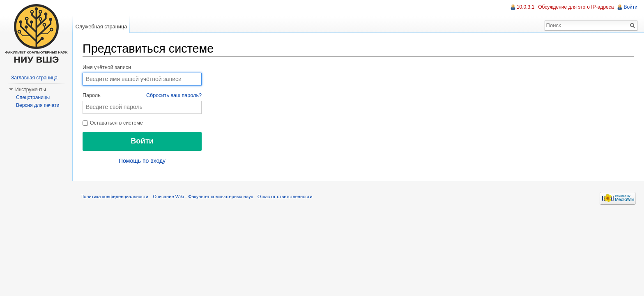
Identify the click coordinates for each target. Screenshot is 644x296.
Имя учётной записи (107, 67)
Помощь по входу (142, 161)
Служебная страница (101, 27)
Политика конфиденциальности (114, 197)
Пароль (142, 96)
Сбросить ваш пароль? (174, 95)
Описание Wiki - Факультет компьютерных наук (203, 197)
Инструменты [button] (31, 90)
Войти (630, 7)
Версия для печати (38, 105)
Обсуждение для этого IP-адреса (576, 7)
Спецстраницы (33, 97)
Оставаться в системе (113, 123)
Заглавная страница (34, 78)
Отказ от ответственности (285, 197)
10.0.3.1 (526, 7)
